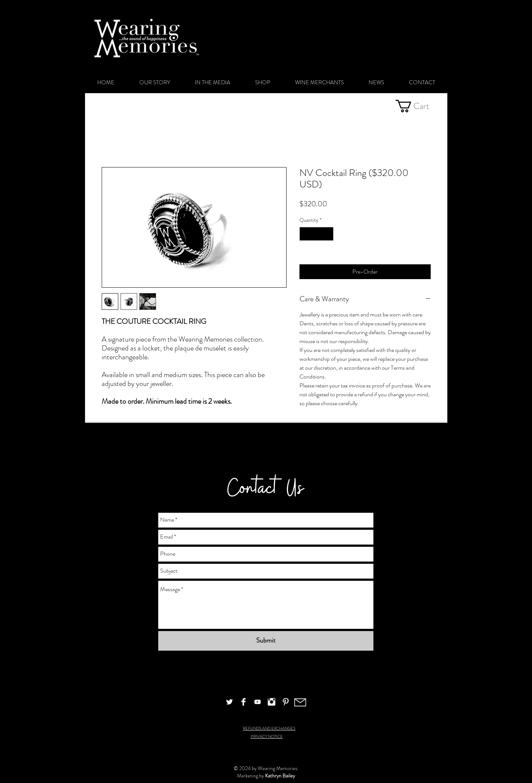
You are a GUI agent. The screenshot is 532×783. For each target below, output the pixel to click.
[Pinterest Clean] (286, 702)
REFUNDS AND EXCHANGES (269, 728)
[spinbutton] (316, 234)
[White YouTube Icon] (257, 702)
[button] (419, 106)
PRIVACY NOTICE (267, 736)
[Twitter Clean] (229, 702)
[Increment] (328, 234)
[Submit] (266, 641)
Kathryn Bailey (280, 776)
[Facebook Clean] (243, 702)
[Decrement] (305, 234)
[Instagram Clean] (272, 702)
